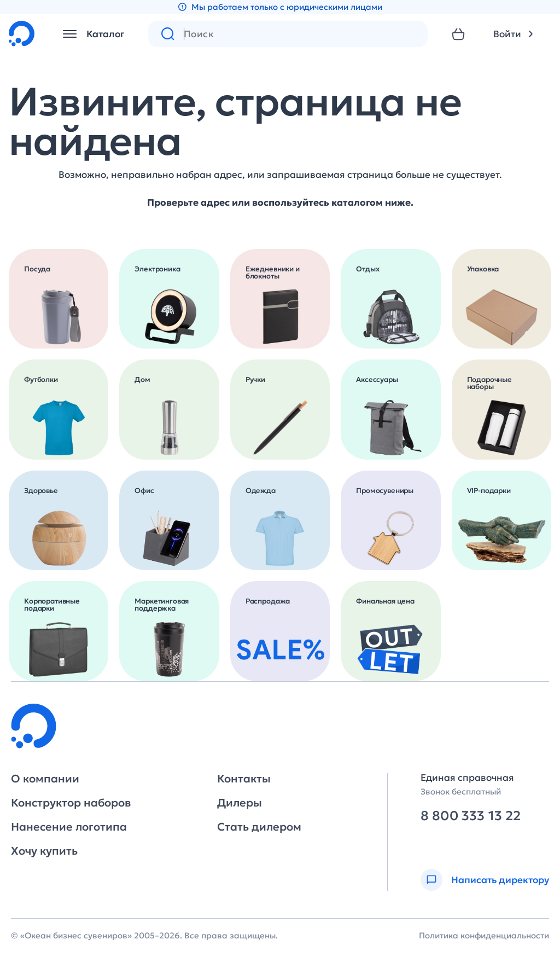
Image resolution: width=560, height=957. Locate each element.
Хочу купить (44, 851)
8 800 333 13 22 (471, 816)
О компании (45, 779)
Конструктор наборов (71, 803)
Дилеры (240, 803)
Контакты (244, 779)
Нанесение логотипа (69, 827)
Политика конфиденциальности (484, 935)
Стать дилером (259, 827)
